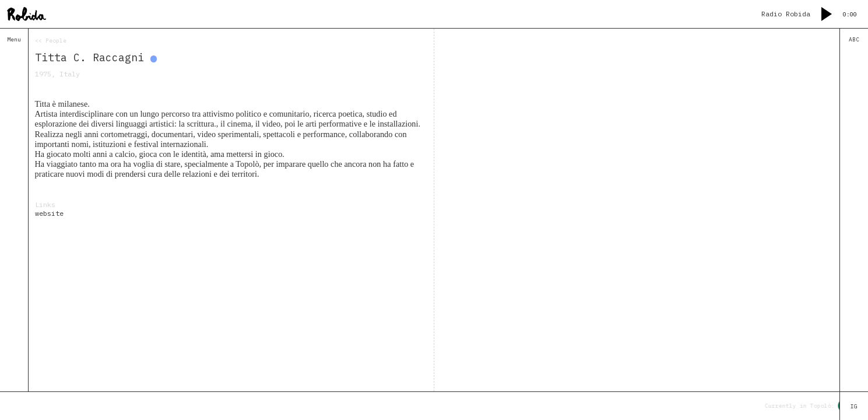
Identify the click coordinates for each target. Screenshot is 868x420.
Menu (14, 39)
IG (854, 406)
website (49, 213)
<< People (51, 41)
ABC (854, 39)
